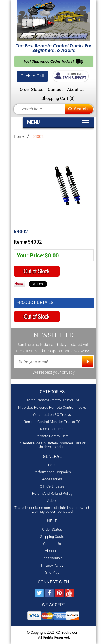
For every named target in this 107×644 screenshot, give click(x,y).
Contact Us (52, 544)
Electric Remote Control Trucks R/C (52, 400)
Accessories (52, 479)
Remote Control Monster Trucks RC (52, 422)
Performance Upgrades (52, 472)
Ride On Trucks (52, 429)
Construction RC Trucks (52, 415)
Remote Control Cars (52, 436)
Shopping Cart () (58, 98)
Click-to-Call (32, 76)
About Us (76, 90)
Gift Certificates (52, 486)
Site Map (52, 572)
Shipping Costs (52, 537)
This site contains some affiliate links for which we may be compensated (52, 510)
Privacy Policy (52, 565)
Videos (52, 501)
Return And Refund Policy (52, 493)
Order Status (32, 90)
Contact (55, 90)
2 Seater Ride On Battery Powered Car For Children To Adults (52, 445)
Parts (52, 465)
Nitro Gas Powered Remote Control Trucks (52, 407)
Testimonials (52, 558)
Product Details (35, 303)
